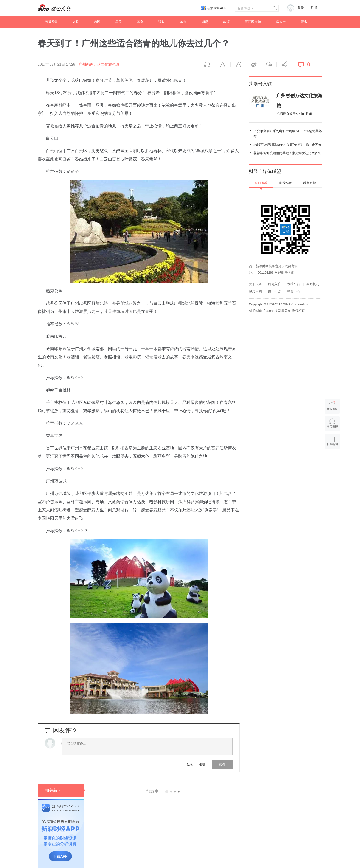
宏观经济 (52, 22)
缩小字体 (223, 65)
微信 (269, 65)
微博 (253, 65)
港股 (97, 22)
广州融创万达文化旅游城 (99, 64)
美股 (118, 22)
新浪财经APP (217, 8)
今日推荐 (261, 183)
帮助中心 (294, 292)
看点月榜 (309, 183)
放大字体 (238, 65)
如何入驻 (274, 284)
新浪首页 (332, 406)
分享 (284, 65)
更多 (304, 22)
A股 (76, 22)
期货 (205, 22)
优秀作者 (285, 183)
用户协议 (274, 292)
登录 (190, 764)
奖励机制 (313, 284)
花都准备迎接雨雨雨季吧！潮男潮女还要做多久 (287, 153)
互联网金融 (253, 22)
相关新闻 (53, 790)
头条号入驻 (260, 84)
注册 (314, 8)
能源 (226, 22)
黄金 (183, 22)
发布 (222, 764)
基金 (140, 22)
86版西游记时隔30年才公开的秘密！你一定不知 (288, 145)
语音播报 (207, 65)
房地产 (281, 22)
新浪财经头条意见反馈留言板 (277, 266)
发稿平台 (294, 284)
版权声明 (255, 292)
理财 (162, 22)
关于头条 (255, 284)
